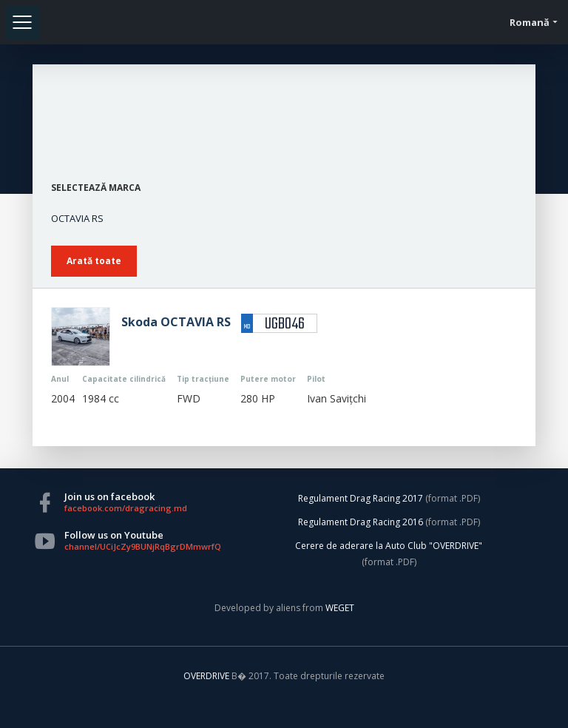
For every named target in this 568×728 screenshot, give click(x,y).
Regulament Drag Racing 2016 (361, 522)
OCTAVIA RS (77, 218)
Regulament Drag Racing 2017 (361, 498)
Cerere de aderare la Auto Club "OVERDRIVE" (389, 546)
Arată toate (94, 261)
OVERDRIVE (207, 676)
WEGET (340, 608)
